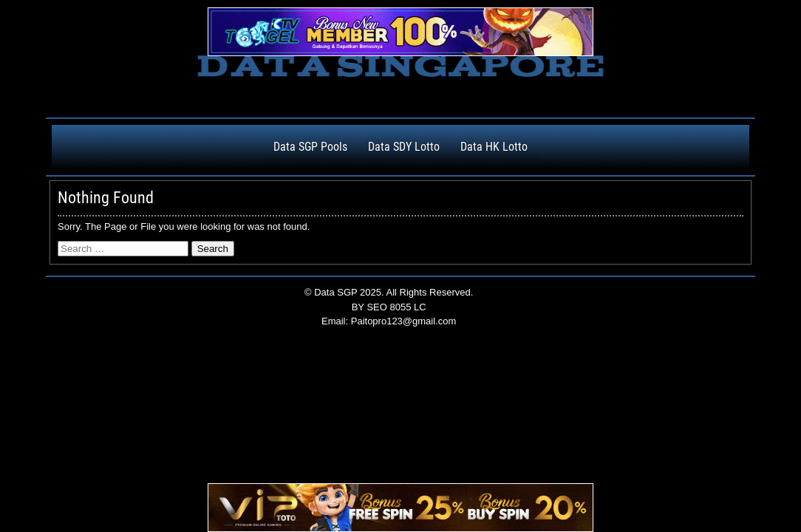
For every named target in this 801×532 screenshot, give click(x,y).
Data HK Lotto (494, 147)
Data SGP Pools (310, 147)
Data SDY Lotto (404, 147)
